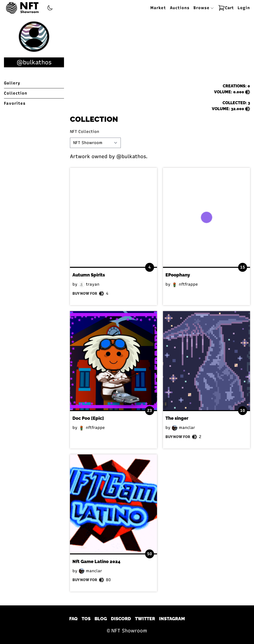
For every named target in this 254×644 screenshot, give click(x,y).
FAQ (73, 619)
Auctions (180, 8)
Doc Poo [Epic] (88, 418)
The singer (177, 418)
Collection (16, 93)
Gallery (12, 83)
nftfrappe (185, 284)
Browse (204, 8)
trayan (89, 284)
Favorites (15, 103)
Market (158, 8)
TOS (86, 619)
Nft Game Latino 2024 (96, 561)
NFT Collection (85, 132)
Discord (121, 619)
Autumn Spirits (89, 275)
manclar (183, 428)
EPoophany (178, 275)
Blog (101, 619)
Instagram (172, 619)
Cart (226, 8)
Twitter (145, 619)
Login (244, 8)
